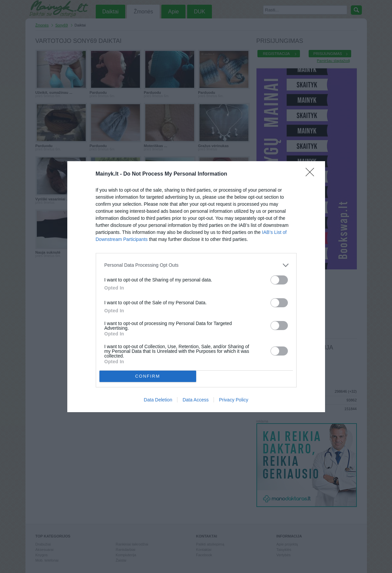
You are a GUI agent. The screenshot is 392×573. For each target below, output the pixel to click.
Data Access (195, 400)
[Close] (312, 174)
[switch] (279, 280)
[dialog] (196, 287)
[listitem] (196, 265)
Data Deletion (158, 400)
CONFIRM (148, 376)
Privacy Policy (233, 400)
